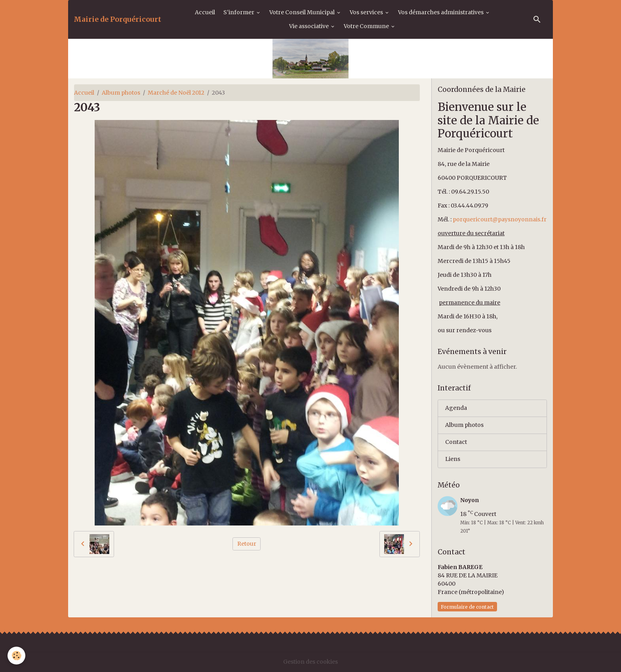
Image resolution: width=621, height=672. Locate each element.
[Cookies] (17, 656)
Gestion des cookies (310, 662)
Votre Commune (367, 26)
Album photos (121, 93)
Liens (453, 459)
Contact (456, 442)
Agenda (456, 408)
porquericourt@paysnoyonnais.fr (500, 219)
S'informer (239, 12)
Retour (247, 544)
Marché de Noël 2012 (176, 93)
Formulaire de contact (467, 607)
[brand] (117, 19)
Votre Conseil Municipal (303, 12)
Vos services (367, 12)
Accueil (205, 12)
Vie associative (310, 26)
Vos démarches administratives (441, 12)
